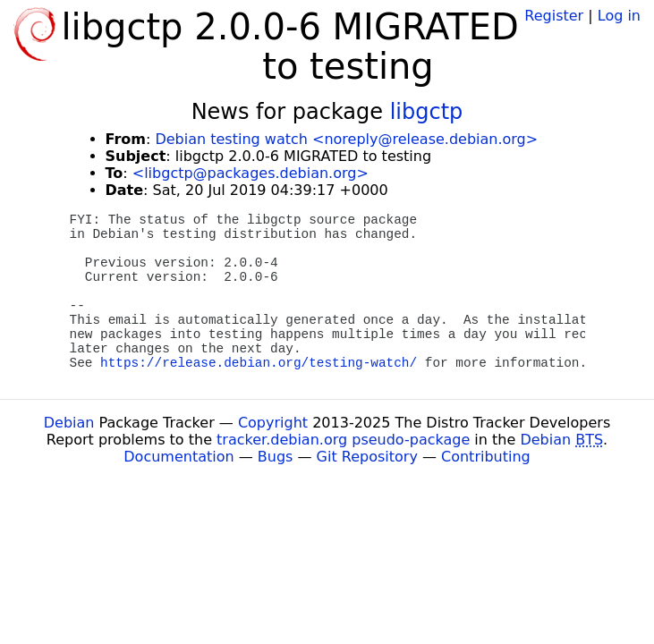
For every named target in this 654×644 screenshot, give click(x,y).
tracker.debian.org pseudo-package (343, 440)
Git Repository (367, 457)
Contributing (486, 457)
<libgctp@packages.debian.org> (251, 173)
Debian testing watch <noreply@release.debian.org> (346, 139)
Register (554, 16)
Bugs (276, 457)
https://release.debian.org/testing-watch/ (259, 363)
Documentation (178, 457)
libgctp (427, 112)
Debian (69, 423)
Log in (619, 16)
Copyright (273, 423)
